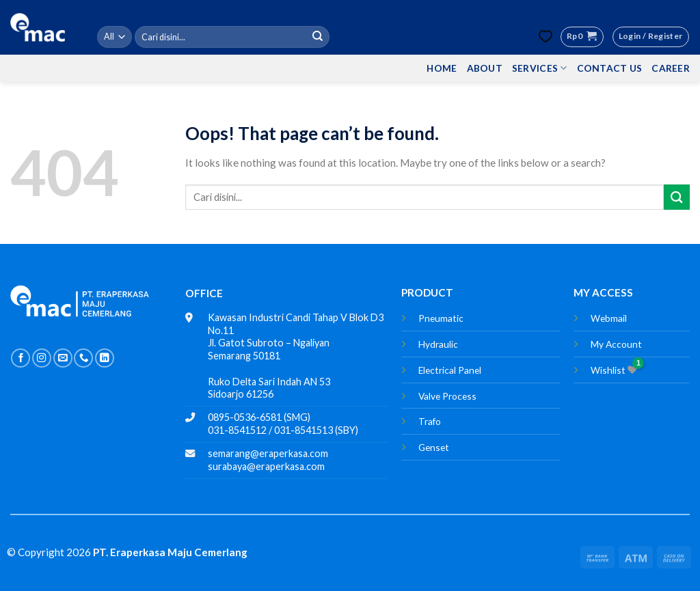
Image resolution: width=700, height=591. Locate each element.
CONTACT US (610, 68)
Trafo (430, 421)
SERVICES (540, 68)
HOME (442, 68)
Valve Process (447, 396)
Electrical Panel (450, 370)
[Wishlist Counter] (546, 37)
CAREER (671, 68)
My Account (616, 344)
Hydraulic (438, 344)
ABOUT (485, 68)
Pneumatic (441, 318)
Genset (434, 447)
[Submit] (317, 37)
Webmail (609, 318)
